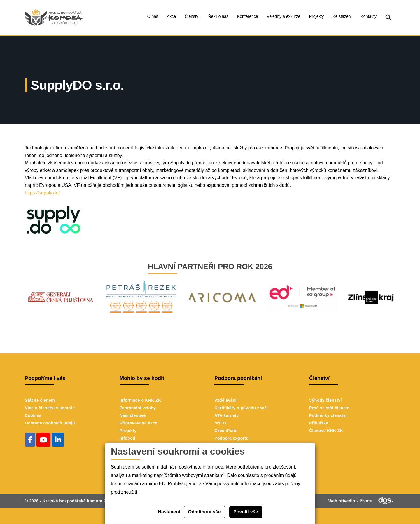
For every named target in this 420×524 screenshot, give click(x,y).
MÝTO (220, 423)
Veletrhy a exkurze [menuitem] (284, 16)
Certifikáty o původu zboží (241, 408)
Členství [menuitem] (192, 16)
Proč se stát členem (329, 408)
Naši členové (133, 415)
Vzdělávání (225, 400)
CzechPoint (226, 431)
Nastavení (169, 512)
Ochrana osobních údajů (50, 423)
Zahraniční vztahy (138, 408)
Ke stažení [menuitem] (342, 16)
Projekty (128, 431)
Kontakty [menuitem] (369, 16)
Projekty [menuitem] (317, 16)
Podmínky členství (328, 415)
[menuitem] (388, 17)
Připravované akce (139, 423)
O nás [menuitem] (153, 16)
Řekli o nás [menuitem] (218, 16)
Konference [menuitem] (248, 16)
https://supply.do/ (43, 193)
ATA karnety (227, 415)
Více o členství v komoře (50, 408)
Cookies (33, 415)
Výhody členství (325, 400)
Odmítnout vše (204, 512)
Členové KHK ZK (326, 431)
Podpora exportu (231, 438)
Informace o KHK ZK (140, 400)
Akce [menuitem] (171, 16)
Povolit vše (246, 512)
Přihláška (319, 423)
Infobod (127, 438)
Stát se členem (40, 400)
